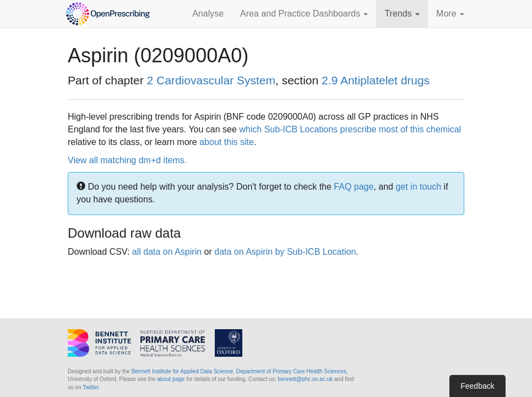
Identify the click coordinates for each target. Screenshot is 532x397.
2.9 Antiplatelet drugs (376, 80)
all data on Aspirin (167, 252)
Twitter (91, 387)
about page (171, 379)
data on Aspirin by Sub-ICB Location (285, 252)
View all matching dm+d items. (127, 160)
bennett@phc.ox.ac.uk (305, 379)
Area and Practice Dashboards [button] (304, 14)
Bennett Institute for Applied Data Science (183, 371)
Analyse (208, 14)
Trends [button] (402, 14)
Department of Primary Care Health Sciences (291, 371)
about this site (227, 142)
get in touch (418, 187)
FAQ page (354, 187)
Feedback (477, 386)
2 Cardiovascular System (211, 80)
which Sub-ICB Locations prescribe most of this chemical (350, 129)
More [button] (450, 14)
